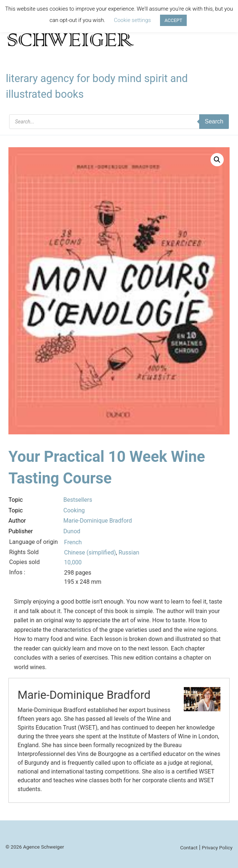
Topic (16, 500)
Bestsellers (78, 500)
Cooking (74, 510)
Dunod (72, 531)
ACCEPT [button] (173, 20)
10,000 (73, 562)
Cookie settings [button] (132, 20)
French (73, 542)
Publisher (21, 531)
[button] (217, 160)
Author (17, 521)
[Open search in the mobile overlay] (119, 122)
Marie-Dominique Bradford (98, 521)
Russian (129, 552)
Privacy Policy (217, 847)
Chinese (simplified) (90, 552)
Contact (189, 847)
